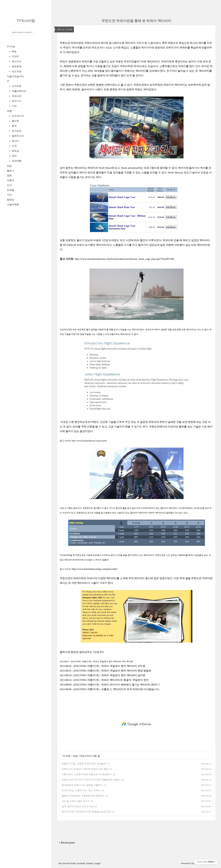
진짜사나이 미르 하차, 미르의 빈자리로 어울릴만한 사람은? (91, 780)
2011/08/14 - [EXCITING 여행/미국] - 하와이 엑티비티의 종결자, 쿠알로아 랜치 (104, 680)
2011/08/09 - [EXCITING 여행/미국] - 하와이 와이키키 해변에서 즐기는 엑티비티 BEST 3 (110, 685)
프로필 (11, 190)
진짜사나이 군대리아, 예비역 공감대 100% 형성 (85, 769)
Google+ (98, 863)
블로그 (11, 171)
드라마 (15, 56)
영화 (9, 176)
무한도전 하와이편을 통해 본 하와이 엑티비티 (136, 21)
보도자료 (16, 71)
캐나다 (15, 141)
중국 (14, 126)
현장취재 (16, 66)
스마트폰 (16, 86)
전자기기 (16, 101)
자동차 (11, 180)
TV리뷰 (11, 47)
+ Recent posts (67, 843)
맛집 (9, 166)
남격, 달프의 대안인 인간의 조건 (78, 806)
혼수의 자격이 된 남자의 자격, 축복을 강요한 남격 (86, 812)
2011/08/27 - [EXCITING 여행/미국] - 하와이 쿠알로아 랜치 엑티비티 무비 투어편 (96, 662)
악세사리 (16, 96)
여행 (9, 111)
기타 (14, 106)
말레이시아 (17, 136)
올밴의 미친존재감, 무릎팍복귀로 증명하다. (83, 796)
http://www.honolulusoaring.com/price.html (94, 569)
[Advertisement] (136, 724)
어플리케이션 (19, 91)
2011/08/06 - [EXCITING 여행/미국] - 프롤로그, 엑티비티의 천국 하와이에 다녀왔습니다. (110, 689)
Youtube (89, 863)
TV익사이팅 (26, 21)
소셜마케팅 (13, 205)
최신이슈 (16, 61)
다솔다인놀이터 (15, 76)
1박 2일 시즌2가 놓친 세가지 (76, 801)
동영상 (11, 200)
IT (8, 81)
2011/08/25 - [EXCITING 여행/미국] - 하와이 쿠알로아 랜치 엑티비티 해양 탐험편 (105, 671)
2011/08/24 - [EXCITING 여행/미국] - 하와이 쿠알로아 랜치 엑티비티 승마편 (103, 675)
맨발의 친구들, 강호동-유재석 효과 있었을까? (84, 764)
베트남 (15, 151)
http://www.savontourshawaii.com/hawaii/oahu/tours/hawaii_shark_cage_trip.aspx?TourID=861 (125, 259)
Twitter (73, 863)
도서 (9, 185)
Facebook (81, 863)
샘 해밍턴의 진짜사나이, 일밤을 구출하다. (82, 785)
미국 (14, 146)
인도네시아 (17, 116)
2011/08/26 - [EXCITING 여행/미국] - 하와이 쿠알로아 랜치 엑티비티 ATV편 (103, 666)
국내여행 (16, 161)
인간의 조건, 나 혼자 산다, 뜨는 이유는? (81, 790)
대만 (14, 156)
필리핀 (15, 121)
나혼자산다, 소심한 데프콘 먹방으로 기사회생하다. (87, 774)
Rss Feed (62, 863)
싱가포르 (16, 131)
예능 (14, 51)
